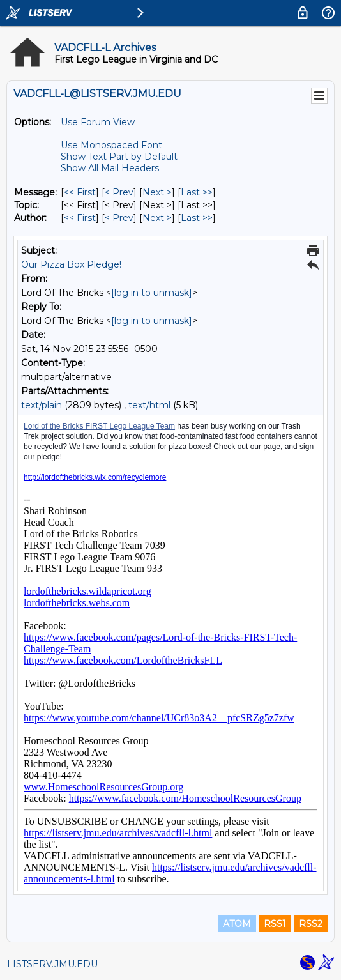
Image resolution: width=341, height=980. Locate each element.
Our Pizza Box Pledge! (71, 264)
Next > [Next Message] (157, 192)
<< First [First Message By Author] (80, 218)
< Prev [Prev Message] (119, 192)
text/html (149, 405)
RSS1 (275, 924)
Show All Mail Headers (110, 168)
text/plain (42, 405)
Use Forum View (98, 122)
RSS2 (311, 924)
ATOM (237, 924)
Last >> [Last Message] (197, 192)
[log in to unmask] (152, 293)
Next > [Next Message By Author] (157, 218)
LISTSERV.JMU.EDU (52, 964)
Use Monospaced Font (111, 145)
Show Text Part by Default (119, 157)
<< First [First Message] (80, 192)
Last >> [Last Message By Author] (197, 218)
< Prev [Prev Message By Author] (119, 218)
